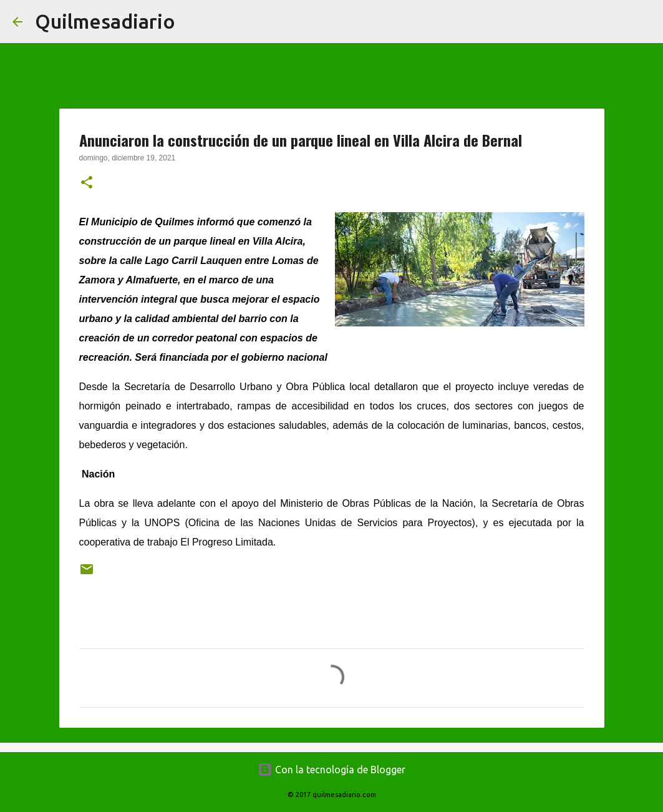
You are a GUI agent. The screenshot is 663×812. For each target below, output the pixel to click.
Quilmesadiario (105, 21)
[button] (87, 183)
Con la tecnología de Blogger (331, 770)
